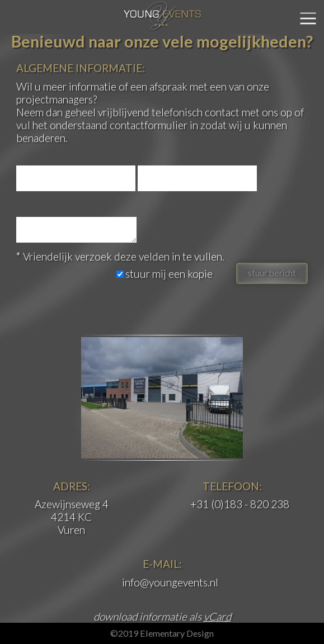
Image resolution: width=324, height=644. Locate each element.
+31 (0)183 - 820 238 (240, 504)
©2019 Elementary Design (162, 633)
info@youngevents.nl (170, 582)
